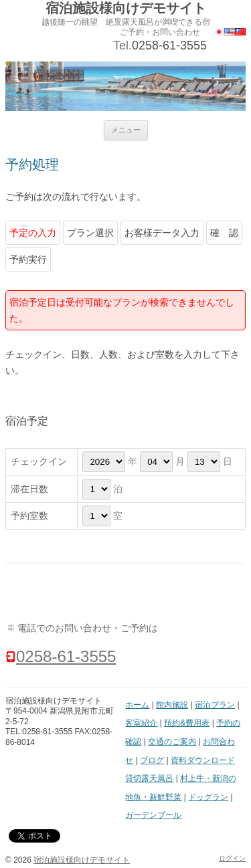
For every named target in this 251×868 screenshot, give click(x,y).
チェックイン (39, 461)
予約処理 (32, 165)
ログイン (232, 858)
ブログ (152, 760)
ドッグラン (208, 797)
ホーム (137, 705)
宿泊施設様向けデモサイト (126, 8)
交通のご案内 (172, 742)
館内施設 (172, 705)
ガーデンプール (153, 815)
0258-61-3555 (169, 45)
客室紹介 (141, 723)
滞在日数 (29, 489)
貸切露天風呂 (149, 778)
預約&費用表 (187, 723)
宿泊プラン (215, 705)
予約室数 (29, 516)
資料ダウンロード (203, 760)
